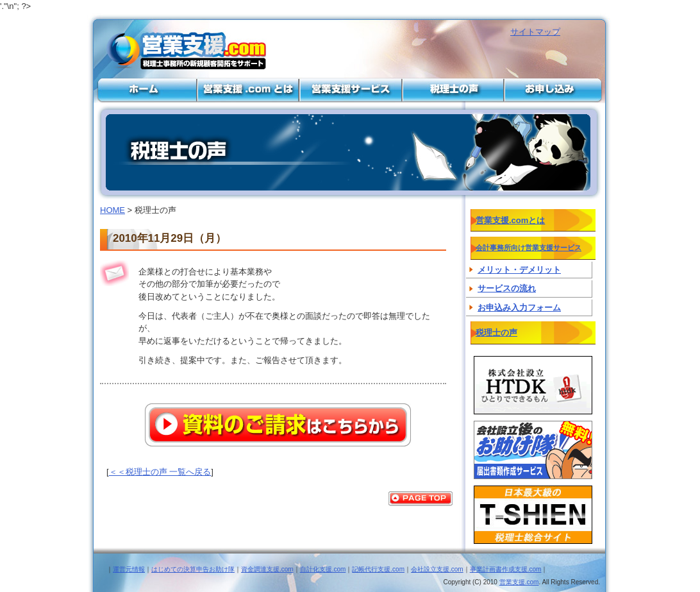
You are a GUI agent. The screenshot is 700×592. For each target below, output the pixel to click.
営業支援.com (519, 582)
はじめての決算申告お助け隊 (193, 569)
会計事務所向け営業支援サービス (350, 90)
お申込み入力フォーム (519, 308)
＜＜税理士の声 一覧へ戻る (160, 472)
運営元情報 (129, 569)
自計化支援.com (323, 569)
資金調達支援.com (267, 569)
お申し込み (555, 90)
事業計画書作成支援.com (506, 569)
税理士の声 (453, 90)
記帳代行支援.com (378, 569)
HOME (113, 210)
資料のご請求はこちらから (278, 425)
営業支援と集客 (145, 90)
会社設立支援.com (437, 569)
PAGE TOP (421, 499)
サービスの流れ (507, 288)
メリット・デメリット (519, 270)
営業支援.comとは (247, 90)
